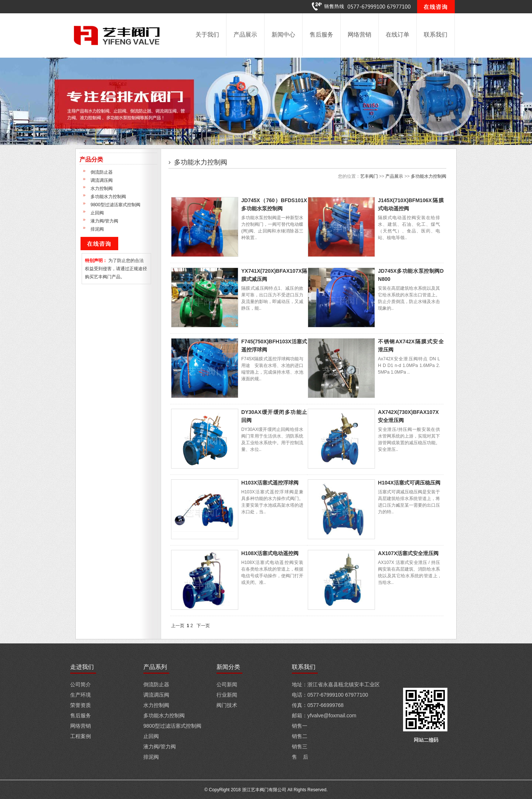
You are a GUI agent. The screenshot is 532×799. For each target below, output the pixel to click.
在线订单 (398, 35)
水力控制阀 (102, 188)
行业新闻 (227, 695)
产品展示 (245, 35)
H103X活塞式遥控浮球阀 (270, 483)
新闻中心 (283, 35)
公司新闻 (227, 684)
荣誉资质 (81, 705)
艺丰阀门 (369, 176)
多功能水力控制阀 (108, 197)
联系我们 (436, 35)
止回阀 (97, 213)
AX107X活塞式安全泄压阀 (408, 553)
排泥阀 (97, 229)
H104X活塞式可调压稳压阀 (409, 483)
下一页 (203, 626)
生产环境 (81, 695)
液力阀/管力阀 (104, 221)
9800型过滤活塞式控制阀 (115, 205)
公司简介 (81, 684)
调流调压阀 (102, 180)
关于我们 (207, 35)
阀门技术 (227, 705)
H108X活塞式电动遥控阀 (270, 553)
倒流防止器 (102, 172)
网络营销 (359, 35)
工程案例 (81, 736)
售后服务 (321, 35)
